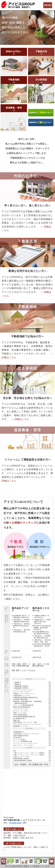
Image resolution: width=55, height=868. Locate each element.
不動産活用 (41, 51)
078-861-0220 (16, 823)
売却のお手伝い (14, 51)
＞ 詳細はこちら (20, 419)
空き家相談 (41, 80)
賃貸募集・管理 (14, 108)
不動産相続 (14, 80)
